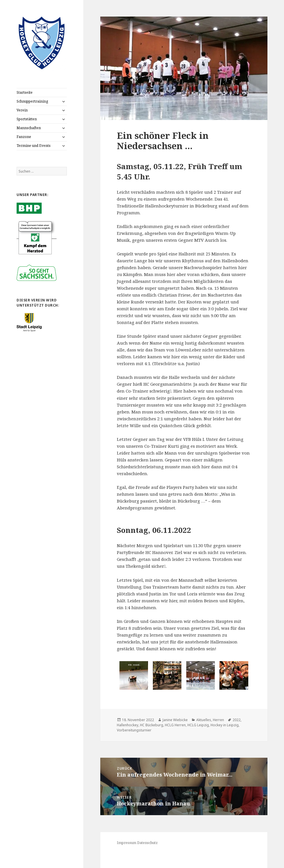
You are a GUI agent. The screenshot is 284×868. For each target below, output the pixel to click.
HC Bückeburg (152, 725)
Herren (218, 720)
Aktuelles (204, 720)
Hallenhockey (128, 725)
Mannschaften (29, 128)
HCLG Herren (175, 725)
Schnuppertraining (32, 101)
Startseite (25, 92)
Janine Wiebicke (175, 720)
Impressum (127, 843)
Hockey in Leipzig (225, 725)
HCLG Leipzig (198, 725)
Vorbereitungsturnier (134, 730)
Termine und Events (34, 146)
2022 (237, 720)
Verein (22, 110)
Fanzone (24, 137)
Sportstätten (27, 119)
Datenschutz (147, 843)
